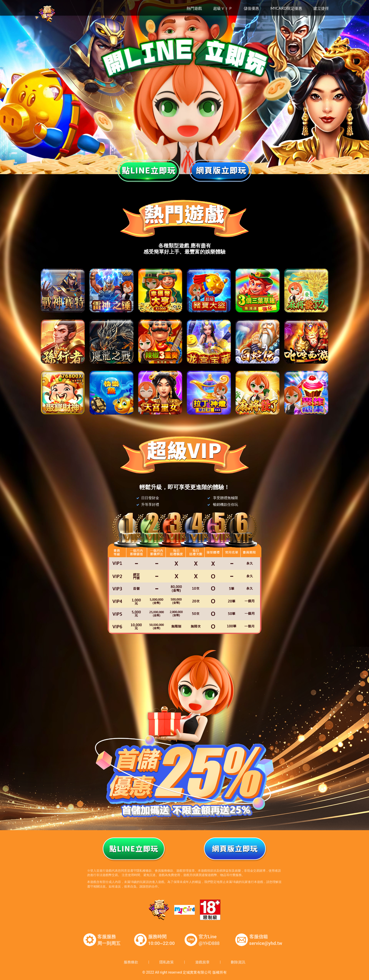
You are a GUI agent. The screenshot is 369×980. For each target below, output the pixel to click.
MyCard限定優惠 (286, 8)
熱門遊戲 (194, 8)
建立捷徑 (321, 8)
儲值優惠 (251, 8)
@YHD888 (209, 943)
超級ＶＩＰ (223, 8)
